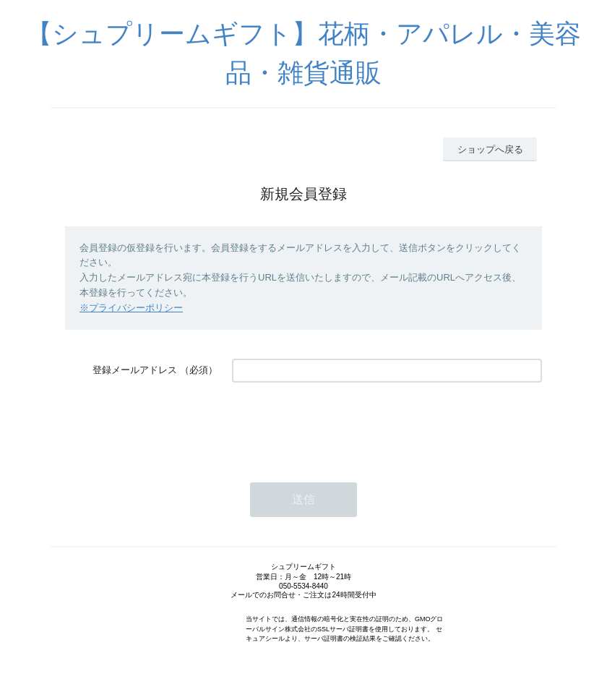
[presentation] (342, 425)
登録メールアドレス (135, 370)
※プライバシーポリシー (131, 308)
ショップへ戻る (490, 149)
